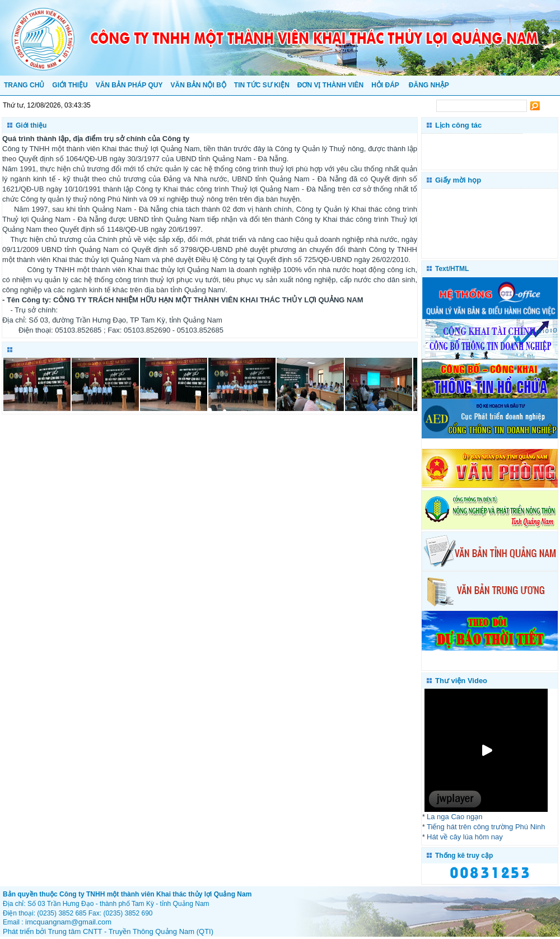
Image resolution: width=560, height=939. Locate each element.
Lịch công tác (458, 125)
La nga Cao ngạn (455, 817)
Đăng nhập (429, 85)
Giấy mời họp (458, 180)
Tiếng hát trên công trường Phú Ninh (486, 827)
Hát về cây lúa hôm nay (465, 837)
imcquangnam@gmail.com (68, 922)
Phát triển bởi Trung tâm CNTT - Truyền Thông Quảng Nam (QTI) (108, 931)
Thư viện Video (461, 681)
